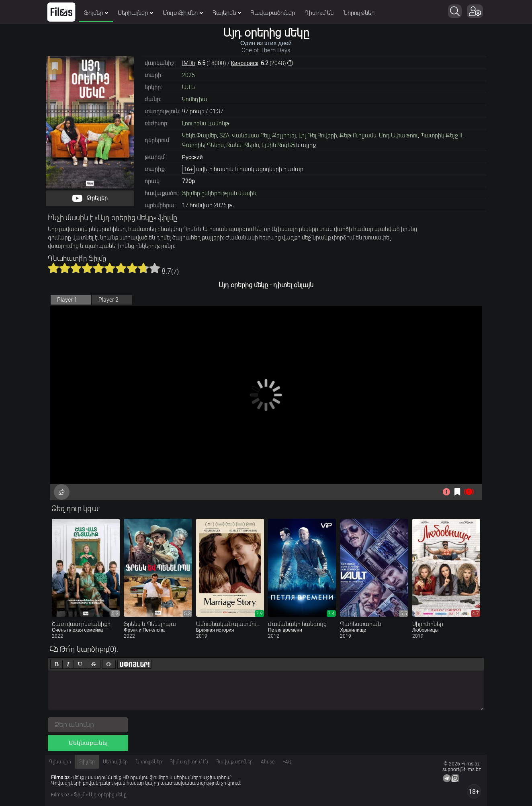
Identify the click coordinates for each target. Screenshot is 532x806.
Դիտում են (319, 13)
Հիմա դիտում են (189, 762)
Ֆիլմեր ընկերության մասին (219, 193)
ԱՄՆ (188, 87)
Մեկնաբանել (88, 743)
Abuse (268, 762)
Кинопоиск (245, 63)
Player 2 (108, 300)
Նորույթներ (359, 13)
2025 (188, 75)
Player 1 (67, 300)
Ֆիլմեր (96, 13)
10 (155, 268)
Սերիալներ (135, 13)
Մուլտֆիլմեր (183, 13)
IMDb (189, 63)
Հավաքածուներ (273, 13)
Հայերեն (227, 13)
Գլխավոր (60, 762)
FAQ (287, 762)
